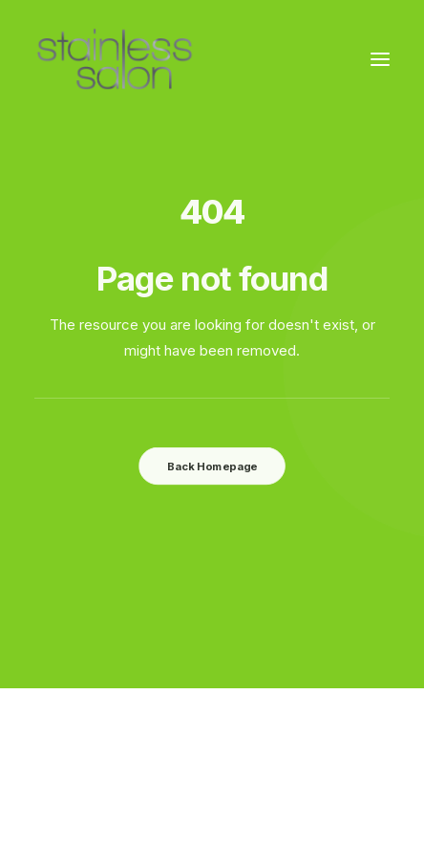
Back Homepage (212, 466)
